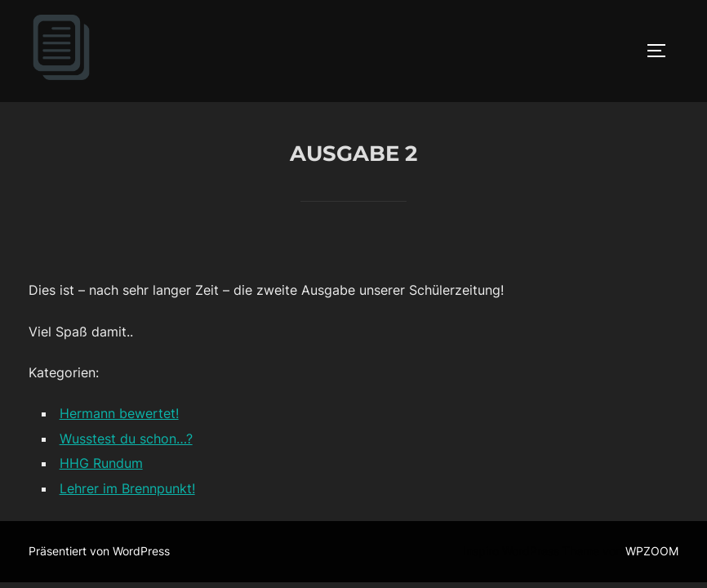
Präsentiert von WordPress (99, 552)
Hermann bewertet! (119, 414)
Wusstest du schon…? (126, 439)
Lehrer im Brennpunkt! (127, 489)
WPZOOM (652, 552)
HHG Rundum (101, 464)
